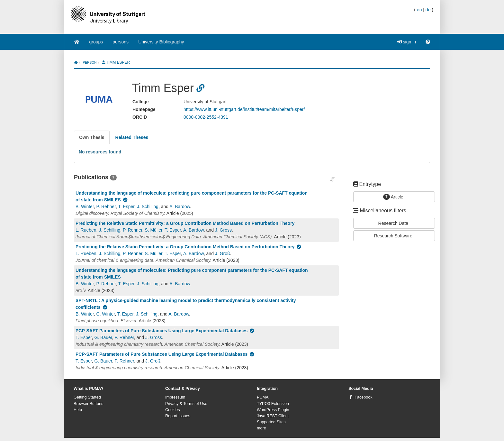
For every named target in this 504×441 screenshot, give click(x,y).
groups (96, 42)
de (428, 10)
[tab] (92, 137)
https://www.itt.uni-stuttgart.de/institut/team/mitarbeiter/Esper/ (244, 109)
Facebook (363, 397)
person (90, 63)
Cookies (173, 410)
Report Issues (178, 416)
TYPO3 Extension (273, 404)
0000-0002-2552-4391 (206, 117)
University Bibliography (161, 42)
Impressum (175, 397)
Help (78, 410)
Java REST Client (273, 416)
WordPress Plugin (273, 410)
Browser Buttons (88, 404)
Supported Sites (271, 422)
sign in (407, 42)
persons (121, 42)
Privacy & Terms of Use (186, 404)
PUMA (263, 397)
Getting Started (87, 397)
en (419, 10)
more (261, 428)
